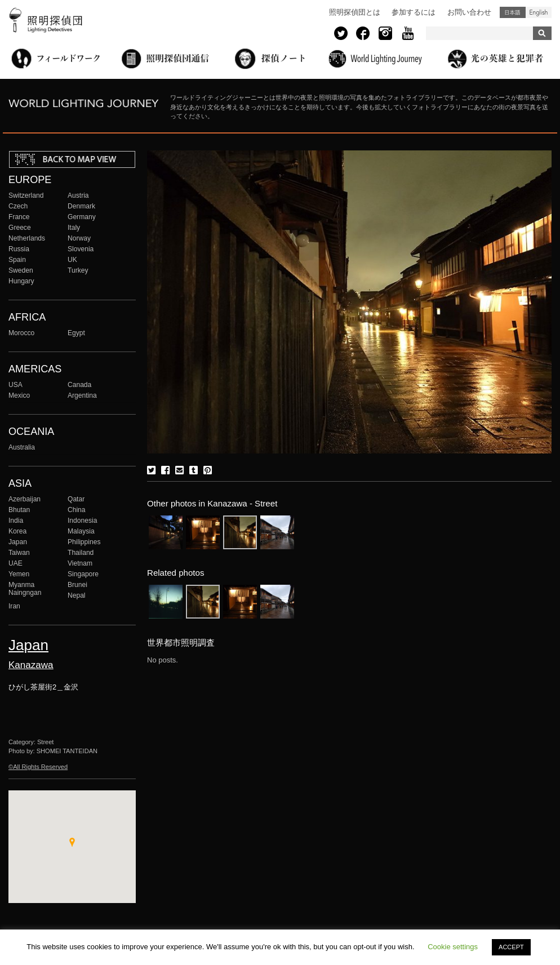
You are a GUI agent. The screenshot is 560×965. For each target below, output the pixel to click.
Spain (17, 260)
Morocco (21, 333)
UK (72, 260)
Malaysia (81, 531)
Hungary (21, 281)
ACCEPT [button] (511, 947)
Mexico (19, 395)
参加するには (414, 12)
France (19, 217)
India (16, 521)
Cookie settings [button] (453, 947)
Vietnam (80, 563)
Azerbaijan (25, 499)
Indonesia (82, 521)
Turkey (78, 270)
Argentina (82, 395)
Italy (74, 228)
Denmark (81, 206)
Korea (17, 531)
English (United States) (539, 12)
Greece (20, 228)
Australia (22, 447)
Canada (79, 385)
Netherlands (27, 238)
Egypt (76, 333)
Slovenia (81, 249)
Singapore (83, 574)
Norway (79, 238)
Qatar (76, 499)
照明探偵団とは (355, 12)
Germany (82, 217)
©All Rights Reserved (38, 767)
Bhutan (19, 510)
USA (15, 385)
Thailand (81, 553)
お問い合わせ (469, 12)
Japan (18, 542)
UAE (15, 563)
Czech (18, 206)
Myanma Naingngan (25, 589)
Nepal (77, 595)
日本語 (513, 12)
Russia (19, 249)
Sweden (21, 270)
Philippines (84, 542)
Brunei (77, 585)
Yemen (19, 574)
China (77, 510)
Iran (14, 606)
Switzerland (26, 195)
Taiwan (19, 553)
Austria (78, 195)
